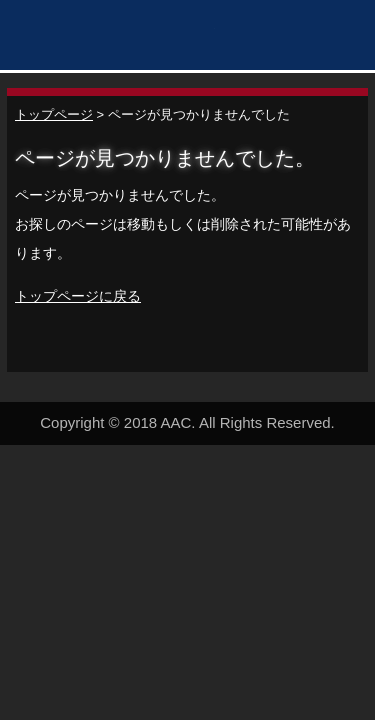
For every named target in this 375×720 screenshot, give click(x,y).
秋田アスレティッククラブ (115, 37)
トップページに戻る (78, 296)
